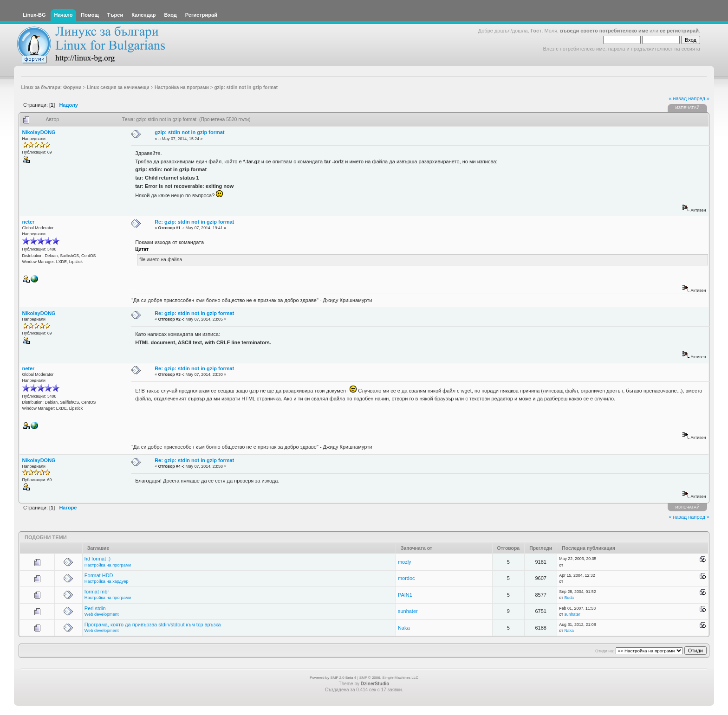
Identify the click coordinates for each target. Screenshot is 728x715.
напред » (699, 98)
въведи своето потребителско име (604, 31)
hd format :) (97, 559)
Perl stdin (95, 608)
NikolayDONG (39, 132)
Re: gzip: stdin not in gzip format (194, 222)
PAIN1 (405, 595)
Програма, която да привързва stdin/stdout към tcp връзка (153, 625)
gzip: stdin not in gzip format (189, 132)
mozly (405, 562)
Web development (102, 614)
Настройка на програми (108, 565)
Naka (404, 628)
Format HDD (99, 575)
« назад (678, 98)
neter (29, 222)
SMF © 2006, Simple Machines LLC (389, 678)
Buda (569, 598)
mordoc (406, 578)
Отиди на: (604, 651)
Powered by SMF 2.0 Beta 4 (333, 678)
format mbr (97, 592)
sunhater (408, 611)
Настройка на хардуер (107, 581)
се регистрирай (679, 31)
